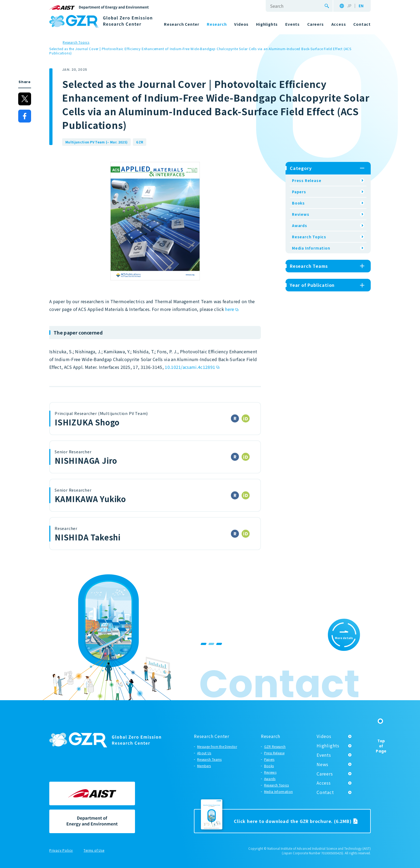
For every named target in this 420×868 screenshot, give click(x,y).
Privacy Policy (61, 851)
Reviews (301, 214)
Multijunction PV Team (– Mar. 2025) (96, 142)
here (230, 309)
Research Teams (209, 759)
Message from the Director (217, 746)
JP (349, 6)
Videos (324, 736)
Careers (325, 774)
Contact (325, 792)
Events (324, 755)
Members (204, 766)
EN (361, 6)
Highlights (328, 745)
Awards (300, 225)
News (322, 764)
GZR (140, 142)
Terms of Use (94, 851)
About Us (204, 753)
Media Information (311, 248)
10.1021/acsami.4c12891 (190, 367)
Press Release (307, 180)
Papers (299, 192)
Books (298, 203)
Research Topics (309, 237)
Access (324, 783)
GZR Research (275, 746)
